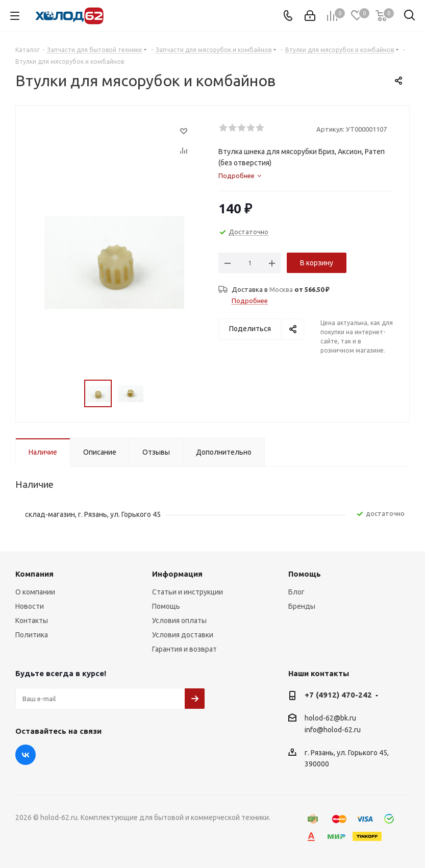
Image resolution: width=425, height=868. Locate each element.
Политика (32, 635)
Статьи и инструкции (187, 592)
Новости (30, 606)
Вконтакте (26, 755)
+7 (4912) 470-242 (338, 695)
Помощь (166, 606)
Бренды (302, 606)
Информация (177, 574)
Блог (296, 592)
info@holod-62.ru (333, 730)
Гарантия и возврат (184, 649)
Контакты (32, 621)
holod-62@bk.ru (330, 718)
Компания (34, 574)
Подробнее (250, 301)
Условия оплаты (179, 621)
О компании (35, 592)
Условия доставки (183, 635)
